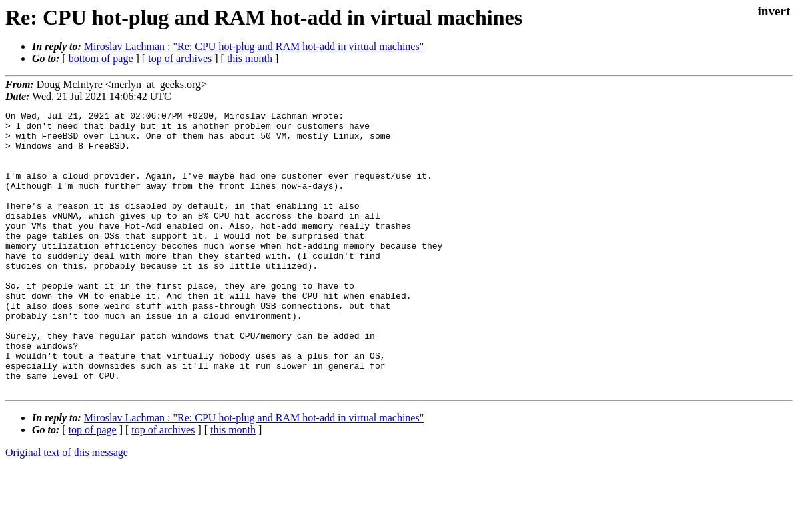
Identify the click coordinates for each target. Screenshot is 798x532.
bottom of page (101, 58)
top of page (93, 486)
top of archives (180, 58)
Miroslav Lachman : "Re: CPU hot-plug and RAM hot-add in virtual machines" (254, 46)
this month (250, 58)
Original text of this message (67, 508)
